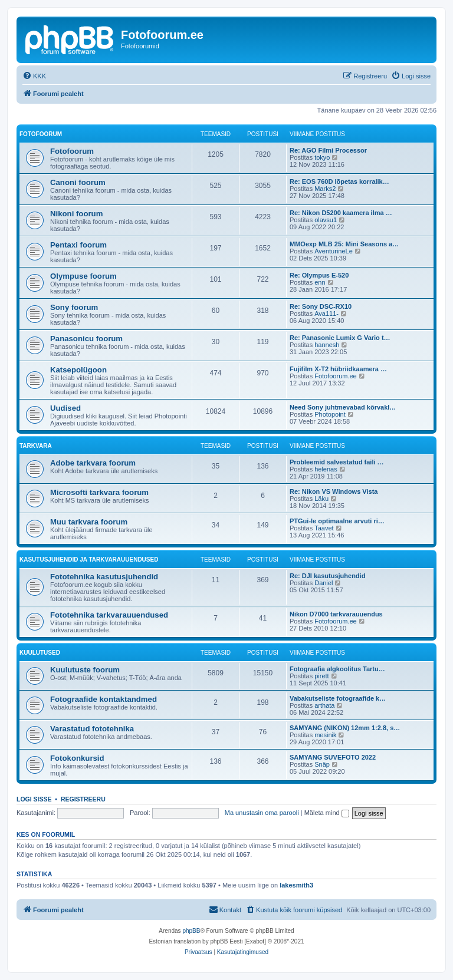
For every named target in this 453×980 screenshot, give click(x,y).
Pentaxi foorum (78, 245)
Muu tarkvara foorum (89, 522)
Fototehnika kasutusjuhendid (104, 577)
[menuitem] (34, 76)
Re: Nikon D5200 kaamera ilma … (341, 213)
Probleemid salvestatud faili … (337, 462)
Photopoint (330, 414)
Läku (321, 499)
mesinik (325, 735)
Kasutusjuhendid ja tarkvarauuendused (89, 560)
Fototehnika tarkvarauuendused (109, 615)
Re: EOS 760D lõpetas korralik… (339, 182)
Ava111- (326, 314)
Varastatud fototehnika (92, 729)
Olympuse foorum (83, 276)
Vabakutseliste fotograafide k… (338, 698)
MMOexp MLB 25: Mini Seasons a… (344, 244)
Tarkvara (36, 446)
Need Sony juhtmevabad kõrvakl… (343, 407)
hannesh (327, 345)
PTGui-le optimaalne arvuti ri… (337, 521)
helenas (326, 469)
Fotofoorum (41, 134)
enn (320, 282)
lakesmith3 (296, 885)
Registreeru (83, 799)
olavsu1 (326, 220)
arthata (324, 705)
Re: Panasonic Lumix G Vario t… (340, 338)
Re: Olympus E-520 (319, 275)
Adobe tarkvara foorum (93, 463)
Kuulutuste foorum (85, 670)
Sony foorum (74, 307)
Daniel (324, 583)
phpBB (191, 931)
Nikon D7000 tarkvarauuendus (336, 614)
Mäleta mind (327, 813)
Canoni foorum (78, 182)
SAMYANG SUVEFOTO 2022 (333, 757)
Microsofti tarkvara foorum (99, 492)
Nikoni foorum (76, 214)
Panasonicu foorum (86, 339)
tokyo (322, 157)
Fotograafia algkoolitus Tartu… (337, 669)
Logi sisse (34, 799)
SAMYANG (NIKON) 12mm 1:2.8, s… (345, 728)
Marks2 (325, 189)
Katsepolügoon (78, 370)
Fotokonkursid (77, 758)
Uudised (65, 408)
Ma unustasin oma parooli (262, 813)
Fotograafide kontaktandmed (104, 699)
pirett (321, 676)
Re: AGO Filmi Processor (328, 150)
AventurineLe (334, 251)
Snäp (322, 764)
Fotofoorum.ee (336, 376)
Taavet (324, 528)
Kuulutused (40, 653)
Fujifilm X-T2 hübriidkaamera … (338, 369)
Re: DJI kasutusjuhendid (327, 576)
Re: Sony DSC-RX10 (321, 306)
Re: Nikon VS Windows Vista (334, 491)
